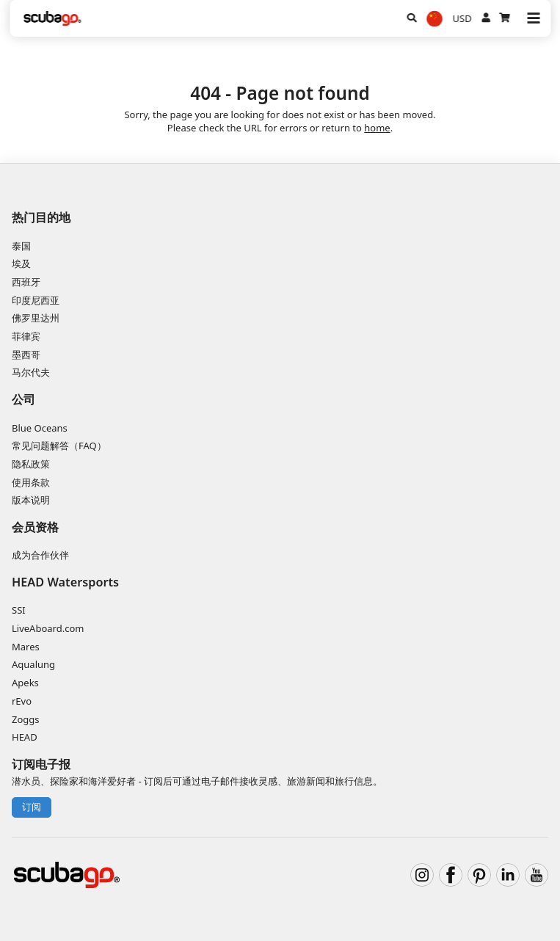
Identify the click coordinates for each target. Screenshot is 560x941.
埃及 (21, 264)
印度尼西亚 (36, 300)
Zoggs (26, 719)
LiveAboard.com (48, 628)
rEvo (22, 701)
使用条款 (31, 482)
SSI (19, 610)
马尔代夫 (31, 372)
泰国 (21, 246)
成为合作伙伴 (40, 555)
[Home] (53, 18)
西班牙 (26, 282)
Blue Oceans (40, 428)
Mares (26, 647)
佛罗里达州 (36, 318)
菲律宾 (26, 336)
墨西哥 (26, 355)
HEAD (25, 737)
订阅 (32, 807)
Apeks (25, 683)
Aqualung (33, 664)
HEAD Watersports (65, 582)
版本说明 (31, 500)
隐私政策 (31, 464)
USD (462, 18)
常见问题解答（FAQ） (59, 446)
